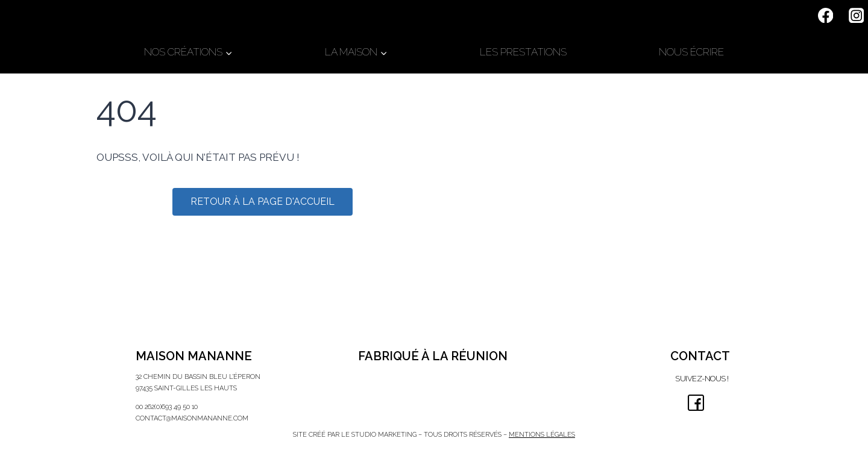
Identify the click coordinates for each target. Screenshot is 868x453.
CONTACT (700, 356)
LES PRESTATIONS (523, 52)
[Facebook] (826, 15)
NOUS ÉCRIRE (691, 52)
